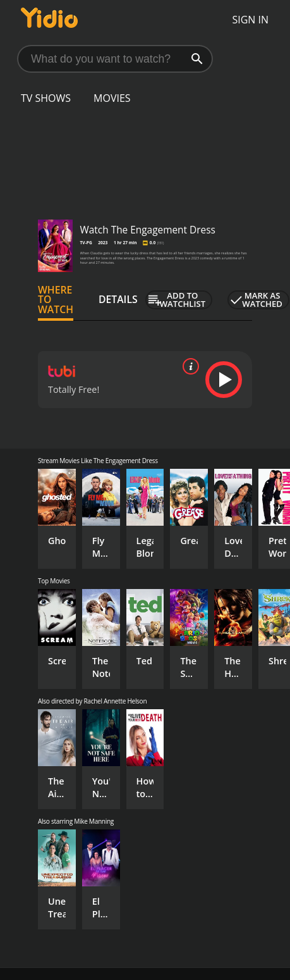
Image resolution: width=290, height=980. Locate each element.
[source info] (188, 366)
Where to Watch (56, 300)
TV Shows (46, 98)
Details (118, 299)
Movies (112, 98)
